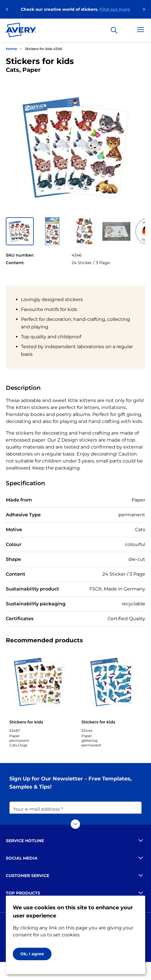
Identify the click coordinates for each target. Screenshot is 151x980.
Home (11, 49)
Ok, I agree (32, 954)
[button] (20, 231)
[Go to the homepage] (21, 31)
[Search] (114, 30)
